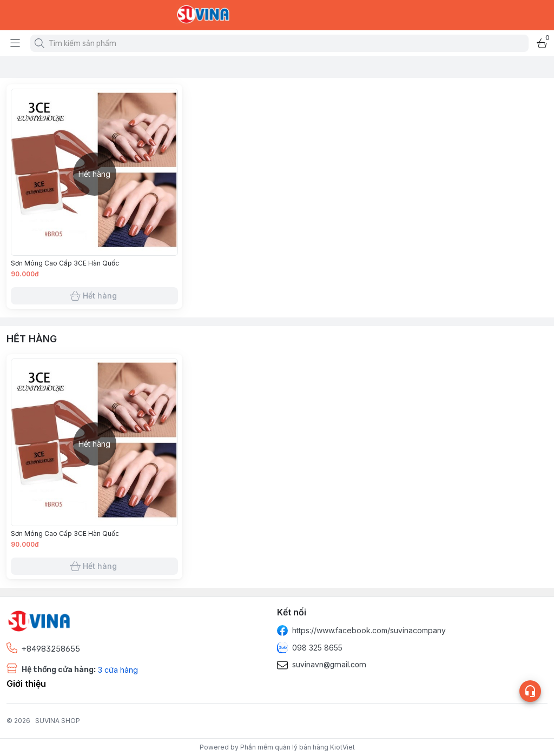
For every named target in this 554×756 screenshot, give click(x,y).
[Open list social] (530, 691)
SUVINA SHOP (58, 721)
